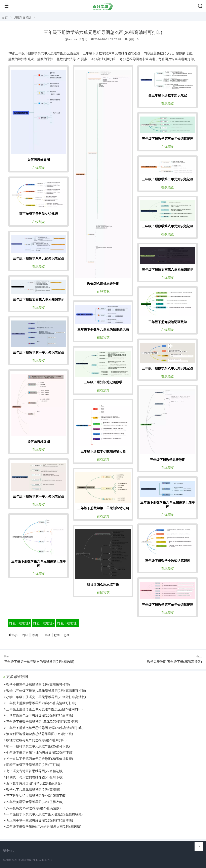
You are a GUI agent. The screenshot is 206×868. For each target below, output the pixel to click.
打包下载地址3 (68, 623)
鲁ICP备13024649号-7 (39, 860)
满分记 (22, 860)
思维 (67, 635)
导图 (35, 635)
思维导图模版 (23, 17)
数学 (57, 635)
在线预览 (39, 168)
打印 (25, 635)
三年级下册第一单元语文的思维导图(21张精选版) (39, 662)
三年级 (46, 635)
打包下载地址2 (44, 623)
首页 (5, 17)
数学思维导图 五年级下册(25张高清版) (174, 662)
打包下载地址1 (20, 623)
